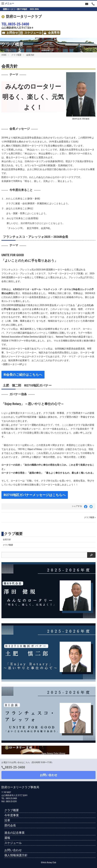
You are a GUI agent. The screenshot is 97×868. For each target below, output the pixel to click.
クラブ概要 (16, 55)
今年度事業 (12, 815)
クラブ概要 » (90, 517)
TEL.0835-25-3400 (15, 24)
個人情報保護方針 (16, 855)
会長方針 (7, 539)
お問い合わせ (49, 775)
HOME (4, 55)
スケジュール (31, 33)
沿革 (7, 820)
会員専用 (52, 33)
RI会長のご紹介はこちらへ (23, 375)
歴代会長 (10, 825)
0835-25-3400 (15, 767)
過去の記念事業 (14, 833)
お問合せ (10, 33)
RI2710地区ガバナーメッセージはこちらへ (35, 495)
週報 (7, 838)
